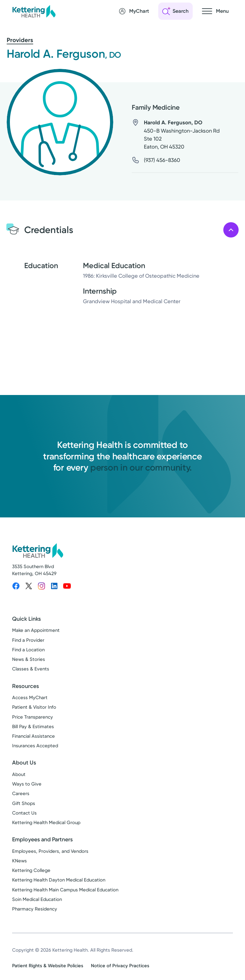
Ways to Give (27, 784)
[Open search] (175, 11)
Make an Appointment (36, 630)
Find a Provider (28, 640)
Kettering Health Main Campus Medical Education (65, 890)
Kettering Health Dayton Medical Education (59, 880)
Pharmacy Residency (35, 909)
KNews (19, 861)
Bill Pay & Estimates (33, 727)
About (19, 774)
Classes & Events (31, 669)
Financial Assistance (33, 736)
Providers (20, 40)
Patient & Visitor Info (34, 707)
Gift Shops (24, 803)
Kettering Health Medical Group (46, 823)
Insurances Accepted (35, 746)
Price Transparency (33, 717)
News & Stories (29, 659)
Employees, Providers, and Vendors (50, 851)
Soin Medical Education (37, 899)
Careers (21, 794)
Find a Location (28, 650)
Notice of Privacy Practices (120, 966)
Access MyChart (30, 698)
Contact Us (24, 813)
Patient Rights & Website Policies (48, 966)
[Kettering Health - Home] (34, 11)
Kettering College (31, 870)
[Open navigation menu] (215, 11)
